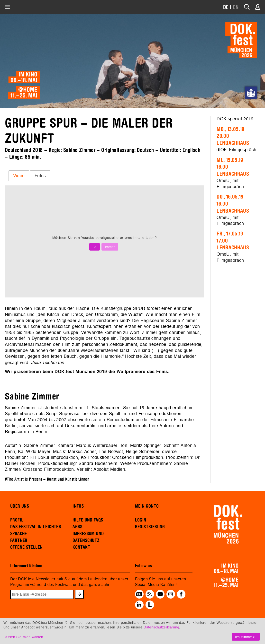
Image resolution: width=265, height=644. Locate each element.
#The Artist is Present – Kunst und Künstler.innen (47, 479)
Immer (110, 247)
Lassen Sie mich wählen (23, 637)
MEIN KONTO (147, 506)
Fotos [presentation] (40, 176)
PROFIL (17, 520)
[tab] (19, 176)
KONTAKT (81, 547)
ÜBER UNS (20, 506)
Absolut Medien (109, 469)
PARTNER (19, 540)
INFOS (78, 506)
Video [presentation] (19, 176)
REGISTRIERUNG (150, 527)
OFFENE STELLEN (26, 547)
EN (236, 7)
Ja (95, 247)
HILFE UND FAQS (88, 520)
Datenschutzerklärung (161, 627)
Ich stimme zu (246, 637)
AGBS (78, 527)
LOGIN (141, 520)
